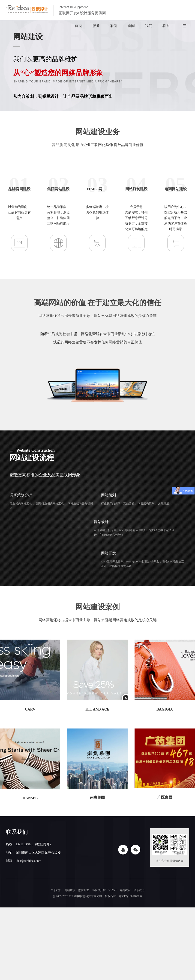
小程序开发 (99, 890)
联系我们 (139, 890)
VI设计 (113, 890)
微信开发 (83, 890)
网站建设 (69, 890)
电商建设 (125, 890)
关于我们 (55, 890)
